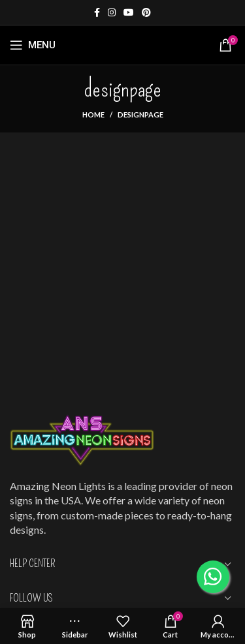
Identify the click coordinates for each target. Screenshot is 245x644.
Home (93, 115)
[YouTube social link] (129, 12)
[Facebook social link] (97, 12)
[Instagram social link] (112, 12)
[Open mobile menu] (33, 45)
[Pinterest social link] (146, 12)
